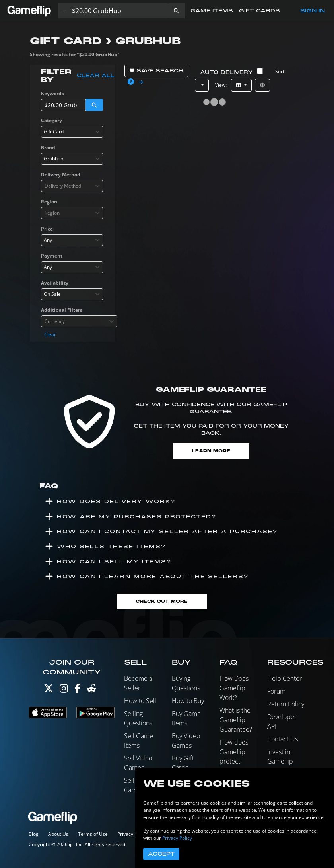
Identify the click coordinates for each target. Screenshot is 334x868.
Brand (48, 148)
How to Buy (188, 701)
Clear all (96, 76)
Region (49, 202)
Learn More (211, 451)
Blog (34, 834)
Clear (50, 335)
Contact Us (283, 739)
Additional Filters (62, 310)
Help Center (284, 678)
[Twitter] (49, 690)
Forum (276, 691)
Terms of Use (93, 834)
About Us (58, 834)
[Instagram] (64, 690)
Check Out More (162, 601)
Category (51, 120)
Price (47, 229)
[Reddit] (91, 690)
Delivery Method (61, 175)
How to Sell (140, 701)
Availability (55, 283)
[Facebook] (77, 690)
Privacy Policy (132, 834)
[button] (176, 11)
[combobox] (72, 132)
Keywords (52, 93)
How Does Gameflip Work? (234, 688)
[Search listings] (118, 11)
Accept (161, 854)
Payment (52, 256)
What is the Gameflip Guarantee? (236, 720)
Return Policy (286, 704)
